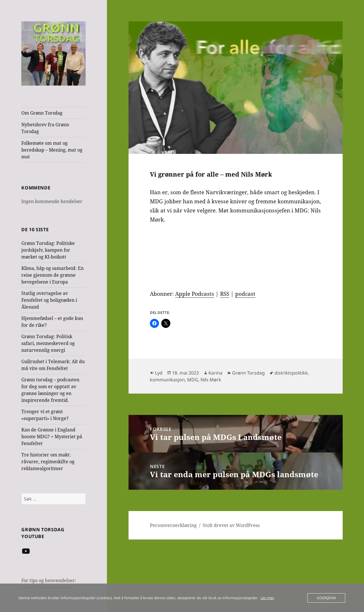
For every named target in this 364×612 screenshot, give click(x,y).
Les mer (267, 598)
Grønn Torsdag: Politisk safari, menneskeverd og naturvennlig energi (48, 343)
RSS (225, 294)
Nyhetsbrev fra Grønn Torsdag (45, 128)
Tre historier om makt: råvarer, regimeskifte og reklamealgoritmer (48, 462)
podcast (245, 294)
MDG (193, 380)
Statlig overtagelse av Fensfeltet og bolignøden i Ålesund (49, 300)
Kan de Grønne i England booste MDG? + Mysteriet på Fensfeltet (52, 437)
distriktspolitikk (291, 373)
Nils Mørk (211, 380)
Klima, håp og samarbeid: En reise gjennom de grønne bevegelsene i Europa (52, 275)
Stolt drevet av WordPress (231, 525)
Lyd (159, 373)
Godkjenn (326, 598)
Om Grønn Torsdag (42, 113)
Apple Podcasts (195, 294)
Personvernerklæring (173, 525)
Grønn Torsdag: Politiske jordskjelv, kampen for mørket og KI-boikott (48, 250)
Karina (215, 373)
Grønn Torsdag (248, 373)
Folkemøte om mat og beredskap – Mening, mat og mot (52, 150)
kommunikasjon (167, 380)
